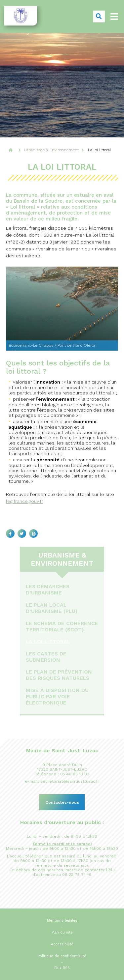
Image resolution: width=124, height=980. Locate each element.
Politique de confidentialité (62, 956)
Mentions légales (62, 921)
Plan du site (62, 932)
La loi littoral (48, 641)
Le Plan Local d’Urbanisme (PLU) (52, 608)
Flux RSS (62, 968)
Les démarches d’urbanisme (48, 590)
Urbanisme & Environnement (62, 559)
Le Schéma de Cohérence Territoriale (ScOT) (62, 626)
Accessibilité (62, 944)
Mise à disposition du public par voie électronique (57, 696)
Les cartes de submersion (46, 657)
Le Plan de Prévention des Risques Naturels (59, 675)
